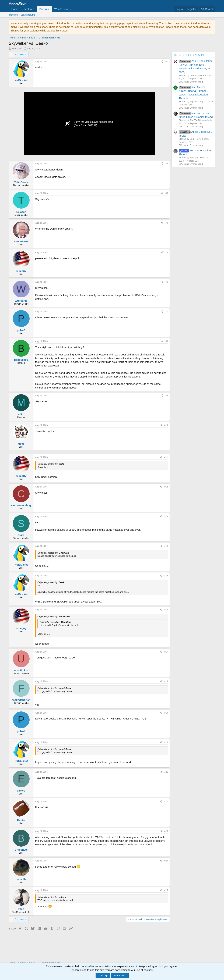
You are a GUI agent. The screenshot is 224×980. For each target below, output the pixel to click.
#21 (166, 772)
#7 (167, 312)
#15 (166, 576)
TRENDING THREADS (189, 55)
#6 (167, 282)
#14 (166, 546)
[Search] (207, 9)
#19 (166, 713)
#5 (167, 252)
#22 (166, 801)
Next (22, 54)
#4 (167, 223)
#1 (167, 62)
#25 (166, 890)
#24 (166, 861)
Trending (13, 15)
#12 (166, 487)
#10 (166, 425)
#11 (166, 457)
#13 (166, 516)
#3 (167, 193)
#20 (166, 742)
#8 (167, 341)
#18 (166, 681)
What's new (61, 9)
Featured (29, 9)
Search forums (28, 15)
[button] (71, 9)
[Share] (162, 62)
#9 (167, 396)
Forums (44, 9)
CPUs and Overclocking (191, 82)
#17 (166, 652)
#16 (166, 610)
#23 (166, 831)
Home (15, 9)
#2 (167, 164)
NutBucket (17, 49)
